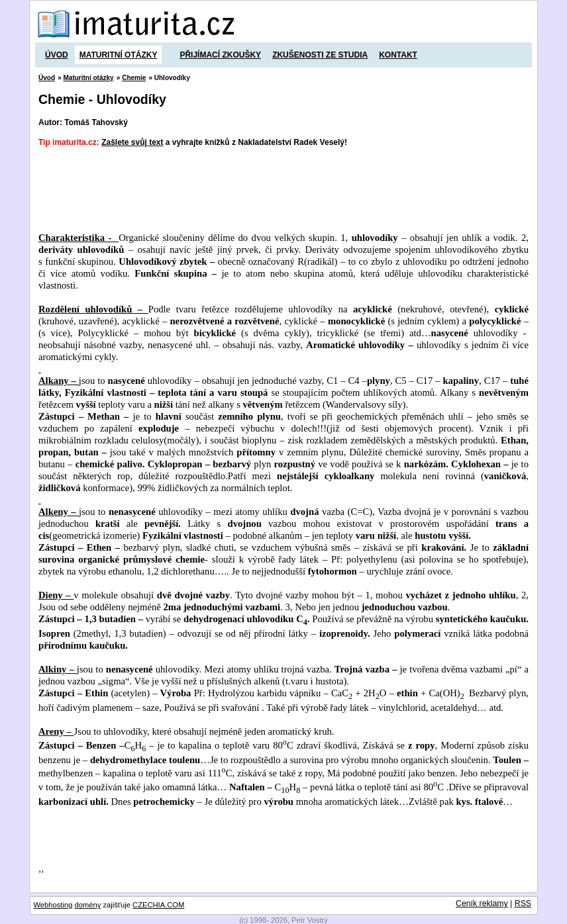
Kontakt (398, 55)
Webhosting (53, 905)
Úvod (57, 55)
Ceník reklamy (482, 903)
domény (88, 905)
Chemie (134, 78)
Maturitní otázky (119, 55)
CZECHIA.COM (158, 905)
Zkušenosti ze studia (320, 55)
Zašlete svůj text (132, 142)
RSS (523, 903)
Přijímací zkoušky (220, 55)
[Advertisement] (280, 190)
